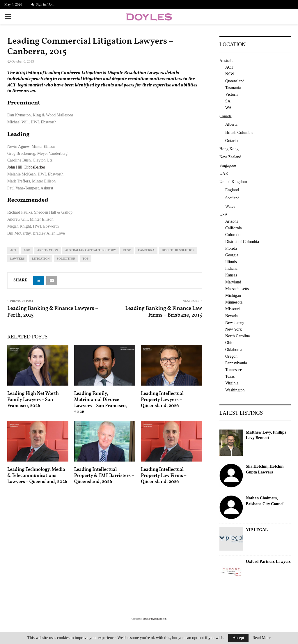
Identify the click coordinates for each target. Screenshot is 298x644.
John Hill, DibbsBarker (26, 167)
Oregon (231, 356)
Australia (227, 61)
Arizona (232, 221)
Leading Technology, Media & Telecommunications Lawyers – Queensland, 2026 (37, 476)
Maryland (233, 282)
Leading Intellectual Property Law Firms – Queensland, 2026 (164, 476)
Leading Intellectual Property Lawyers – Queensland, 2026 (162, 400)
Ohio (229, 343)
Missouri (233, 309)
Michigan (233, 296)
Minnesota (234, 302)
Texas (230, 376)
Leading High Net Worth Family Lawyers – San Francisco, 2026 (33, 400)
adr (27, 250)
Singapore (228, 165)
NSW (230, 74)
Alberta (231, 124)
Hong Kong (229, 149)
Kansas (231, 275)
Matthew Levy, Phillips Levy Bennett (266, 435)
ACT (13, 250)
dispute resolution (178, 250)
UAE (224, 174)
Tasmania (233, 88)
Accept (238, 638)
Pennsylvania (236, 363)
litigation (41, 259)
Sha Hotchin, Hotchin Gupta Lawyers (265, 469)
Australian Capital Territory (91, 250)
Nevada (232, 316)
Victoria (232, 94)
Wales (230, 206)
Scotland (232, 198)
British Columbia (239, 133)
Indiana (231, 268)
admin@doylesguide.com (155, 619)
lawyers (17, 259)
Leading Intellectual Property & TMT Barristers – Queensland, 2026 (104, 476)
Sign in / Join (43, 4)
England (232, 190)
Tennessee (234, 370)
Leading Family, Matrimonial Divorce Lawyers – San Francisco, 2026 (101, 403)
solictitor (66, 259)
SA (228, 101)
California (234, 228)
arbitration (48, 250)
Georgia (232, 255)
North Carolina (237, 336)
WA (228, 108)
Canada (226, 116)
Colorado (233, 235)
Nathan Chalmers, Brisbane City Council (265, 501)
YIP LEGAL (257, 530)
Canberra (146, 250)
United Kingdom (233, 182)
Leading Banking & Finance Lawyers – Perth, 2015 (53, 312)
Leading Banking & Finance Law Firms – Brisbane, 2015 (164, 312)
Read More (261, 638)
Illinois (231, 262)
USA (223, 215)
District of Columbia (242, 242)
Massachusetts (237, 289)
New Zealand (230, 157)
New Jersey (235, 323)
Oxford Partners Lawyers (268, 561)
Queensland (235, 81)
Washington (235, 390)
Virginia (232, 383)
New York (234, 329)
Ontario (232, 141)
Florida (231, 248)
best (127, 250)
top (86, 259)
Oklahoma (234, 350)
